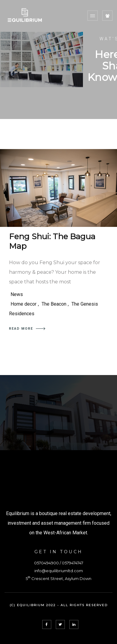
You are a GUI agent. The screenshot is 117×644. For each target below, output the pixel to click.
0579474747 (73, 563)
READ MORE (27, 329)
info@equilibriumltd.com (59, 571)
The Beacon (54, 304)
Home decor (24, 304)
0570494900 (46, 563)
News (17, 294)
